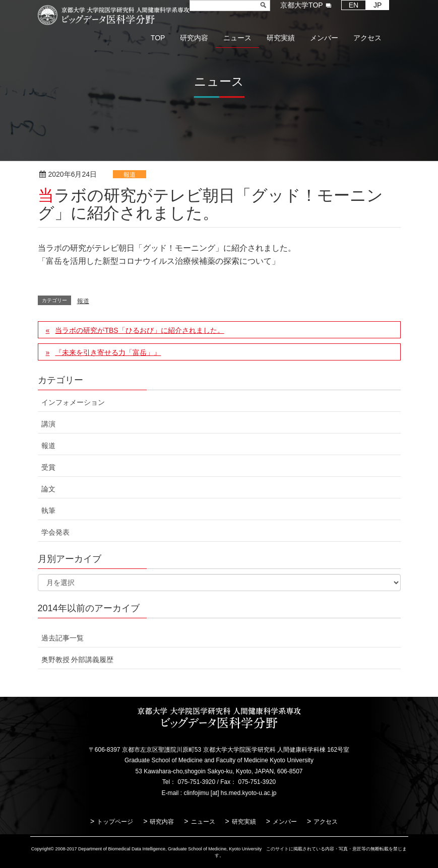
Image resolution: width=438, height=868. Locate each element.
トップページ (115, 822)
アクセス (326, 822)
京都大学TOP (302, 5)
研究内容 (162, 822)
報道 (130, 175)
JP (378, 5)
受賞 (48, 467)
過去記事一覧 (62, 638)
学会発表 (55, 532)
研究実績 (244, 822)
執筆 (48, 511)
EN (354, 5)
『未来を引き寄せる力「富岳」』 (108, 352)
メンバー (285, 822)
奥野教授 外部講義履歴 (78, 660)
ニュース (203, 822)
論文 (48, 489)
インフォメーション (73, 402)
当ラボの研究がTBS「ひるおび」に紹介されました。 (139, 330)
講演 (48, 424)
